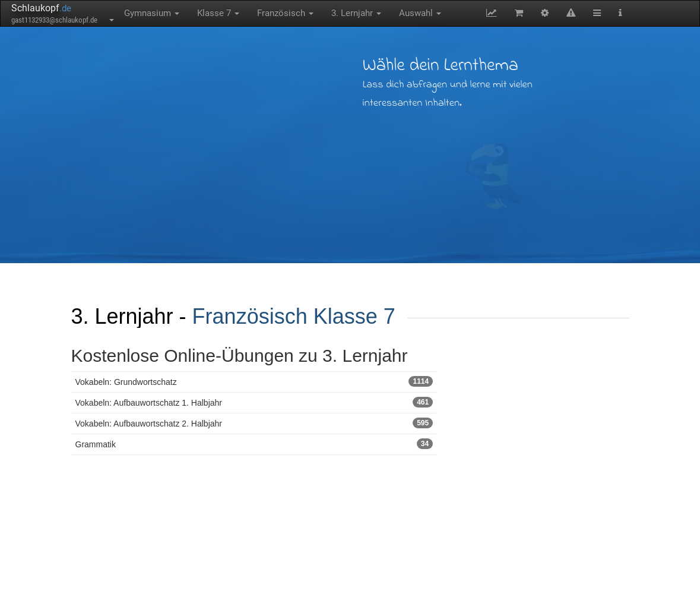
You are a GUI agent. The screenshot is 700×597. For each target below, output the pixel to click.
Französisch (285, 13)
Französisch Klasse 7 (294, 316)
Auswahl (420, 13)
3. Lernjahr (356, 13)
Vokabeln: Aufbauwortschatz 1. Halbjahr (254, 402)
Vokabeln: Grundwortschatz (254, 381)
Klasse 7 (218, 13)
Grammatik (254, 444)
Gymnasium (152, 13)
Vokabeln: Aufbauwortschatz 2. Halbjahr (254, 423)
